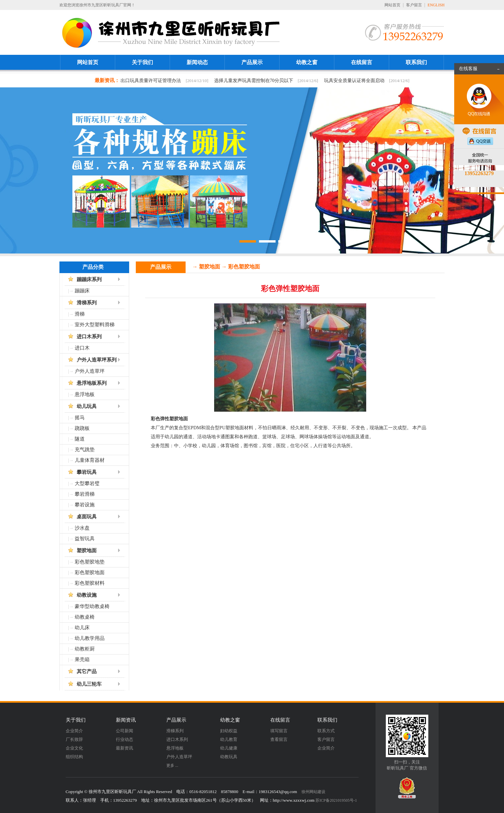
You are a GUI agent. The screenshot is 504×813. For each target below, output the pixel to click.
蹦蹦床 (82, 291)
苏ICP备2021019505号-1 (336, 800)
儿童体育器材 (90, 460)
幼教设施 (87, 595)
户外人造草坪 (90, 371)
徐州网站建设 (313, 792)
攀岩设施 (85, 505)
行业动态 (125, 739)
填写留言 (279, 731)
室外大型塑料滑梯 (95, 325)
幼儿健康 (229, 748)
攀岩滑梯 (85, 494)
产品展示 (252, 62)
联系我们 (416, 62)
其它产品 (87, 671)
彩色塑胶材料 (90, 583)
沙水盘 (82, 528)
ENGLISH (436, 5)
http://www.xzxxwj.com (294, 800)
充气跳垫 (85, 450)
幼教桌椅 (85, 617)
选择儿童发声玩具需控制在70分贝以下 (254, 81)
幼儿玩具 (87, 406)
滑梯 (80, 314)
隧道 (80, 439)
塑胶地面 (87, 551)
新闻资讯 (126, 720)
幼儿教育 (229, 739)
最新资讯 (125, 748)
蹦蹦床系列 (89, 279)
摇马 (80, 418)
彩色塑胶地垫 (90, 562)
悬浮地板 (85, 394)
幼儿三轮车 (89, 684)
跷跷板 (82, 428)
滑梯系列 (87, 303)
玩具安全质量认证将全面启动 (354, 81)
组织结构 (74, 757)
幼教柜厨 (85, 649)
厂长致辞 (74, 739)
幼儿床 (82, 628)
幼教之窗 (307, 62)
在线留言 (362, 62)
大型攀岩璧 (87, 483)
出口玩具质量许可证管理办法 (151, 81)
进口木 (82, 348)
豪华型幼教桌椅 (92, 606)
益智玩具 (85, 539)
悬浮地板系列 (92, 383)
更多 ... (172, 765)
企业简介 (74, 731)
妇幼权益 (229, 731)
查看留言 (279, 739)
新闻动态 (197, 62)
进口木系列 (89, 337)
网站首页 (392, 5)
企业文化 (74, 748)
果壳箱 (82, 660)
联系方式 (326, 731)
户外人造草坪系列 (97, 360)
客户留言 (414, 5)
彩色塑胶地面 (90, 572)
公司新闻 (125, 731)
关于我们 (142, 62)
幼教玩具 (229, 757)
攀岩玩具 (87, 472)
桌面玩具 (87, 517)
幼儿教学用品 (90, 638)
